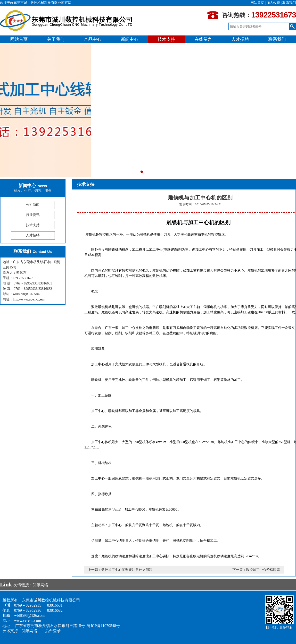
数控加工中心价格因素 (263, 570)
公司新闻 (33, 205)
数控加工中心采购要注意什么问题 (127, 570)
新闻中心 (130, 39)
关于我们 (56, 39)
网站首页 (257, 3)
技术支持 (166, 39)
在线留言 (203, 39)
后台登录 (53, 631)
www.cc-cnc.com (28, 621)
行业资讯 (33, 215)
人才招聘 (240, 39)
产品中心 (93, 39)
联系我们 (289, 3)
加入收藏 (273, 3)
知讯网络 (41, 585)
